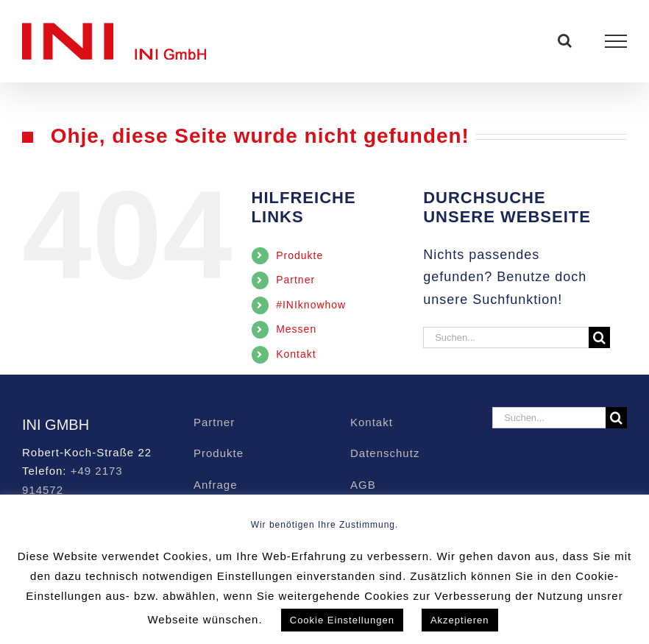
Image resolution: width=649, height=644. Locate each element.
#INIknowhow (311, 305)
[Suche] (599, 337)
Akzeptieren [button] (460, 620)
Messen (296, 329)
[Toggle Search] (565, 40)
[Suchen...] (506, 337)
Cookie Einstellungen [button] (342, 620)
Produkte (299, 255)
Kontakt (296, 354)
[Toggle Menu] (616, 41)
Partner (295, 280)
